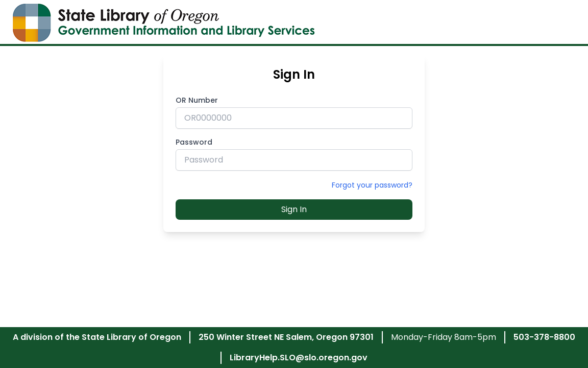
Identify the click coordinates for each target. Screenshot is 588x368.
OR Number (197, 100)
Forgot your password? (372, 185)
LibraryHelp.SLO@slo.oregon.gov (299, 358)
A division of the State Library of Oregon (97, 337)
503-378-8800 (544, 337)
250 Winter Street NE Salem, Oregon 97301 (286, 337)
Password (194, 142)
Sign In (294, 209)
